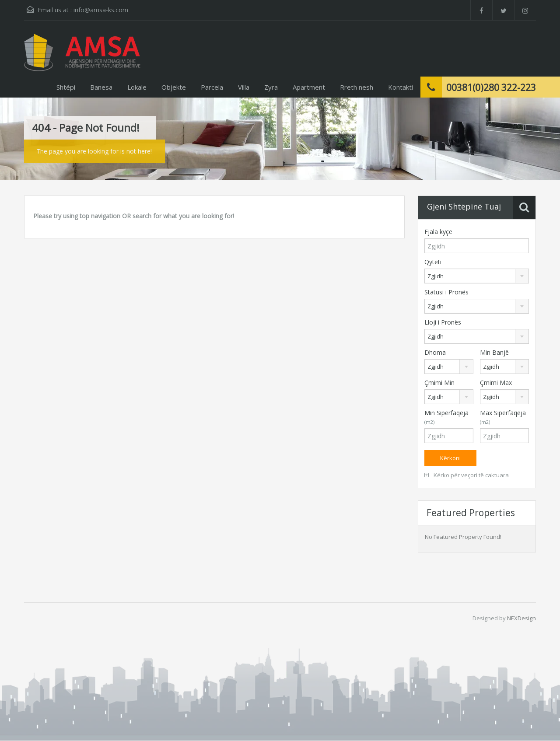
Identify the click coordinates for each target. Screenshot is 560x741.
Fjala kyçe (438, 232)
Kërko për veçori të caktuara (467, 475)
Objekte (174, 87)
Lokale (137, 87)
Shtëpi (66, 87)
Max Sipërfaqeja (503, 417)
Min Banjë (494, 352)
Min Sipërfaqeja (446, 417)
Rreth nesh (357, 87)
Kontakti (401, 87)
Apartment (309, 87)
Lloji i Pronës (443, 322)
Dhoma (435, 352)
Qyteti (433, 262)
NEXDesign (521, 618)
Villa (244, 87)
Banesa (101, 87)
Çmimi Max (496, 383)
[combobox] (477, 276)
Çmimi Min (439, 383)
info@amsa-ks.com (101, 10)
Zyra (271, 87)
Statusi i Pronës (446, 292)
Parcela (212, 87)
